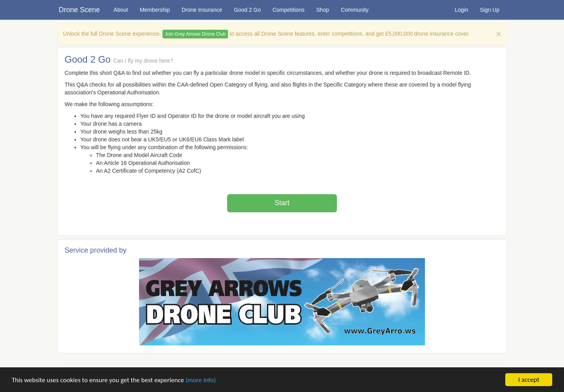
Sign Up (490, 10)
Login (461, 10)
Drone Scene (79, 10)
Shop (323, 10)
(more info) (201, 380)
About (121, 10)
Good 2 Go (247, 10)
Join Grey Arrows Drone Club (195, 34)
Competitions (289, 10)
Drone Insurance (202, 10)
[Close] (499, 34)
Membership (155, 10)
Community (355, 10)
